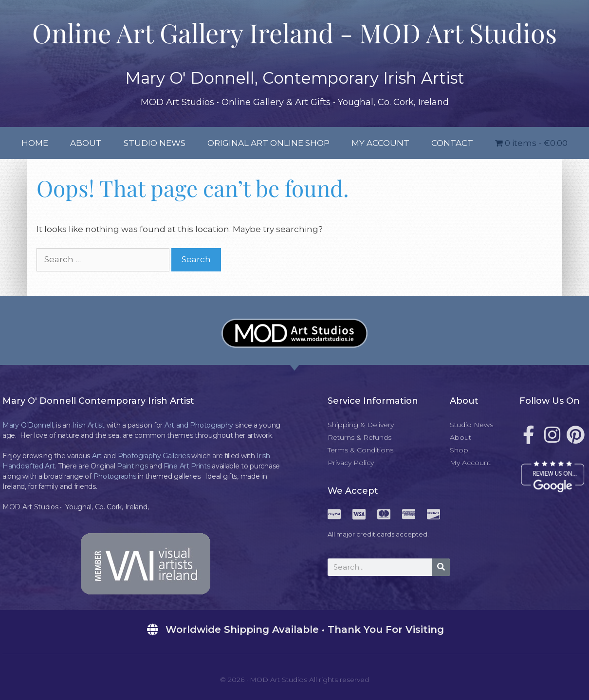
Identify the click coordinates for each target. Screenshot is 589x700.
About (86, 143)
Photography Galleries (154, 456)
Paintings (132, 466)
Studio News (155, 143)
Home (35, 143)
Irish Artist (88, 425)
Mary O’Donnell (28, 425)
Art (97, 456)
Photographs (115, 476)
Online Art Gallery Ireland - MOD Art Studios (294, 33)
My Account (380, 143)
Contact (452, 143)
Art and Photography (199, 425)
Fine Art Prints (187, 466)
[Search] (441, 567)
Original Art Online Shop (268, 143)
